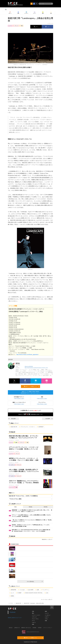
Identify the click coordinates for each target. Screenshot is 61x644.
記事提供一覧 (17, 628)
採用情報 (34, 628)
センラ (12, 593)
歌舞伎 (12, 596)
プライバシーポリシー (48, 628)
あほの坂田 (30, 590)
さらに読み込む (35, 581)
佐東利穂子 (40, 427)
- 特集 (46, 621)
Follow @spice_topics (19, 399)
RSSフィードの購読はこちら (31, 386)
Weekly (30, 507)
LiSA (46, 593)
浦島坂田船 (13, 590)
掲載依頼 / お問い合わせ (26, 628)
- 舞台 (33, 613)
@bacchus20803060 (29, 366)
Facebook (13, 612)
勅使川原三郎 (13, 427)
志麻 (37, 590)
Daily (15, 507)
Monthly (46, 507)
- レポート (47, 617)
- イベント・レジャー (36, 615)
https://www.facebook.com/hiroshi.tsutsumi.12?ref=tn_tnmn (36, 368)
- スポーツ (34, 623)
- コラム (46, 619)
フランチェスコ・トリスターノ (27, 427)
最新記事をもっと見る (47, 539)
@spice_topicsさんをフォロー (15, 618)
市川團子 (19, 593)
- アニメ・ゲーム (35, 619)
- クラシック (34, 617)
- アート (33, 621)
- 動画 (46, 611)
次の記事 (49, 419)
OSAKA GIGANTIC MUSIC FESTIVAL (33, 593)
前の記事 (12, 419)
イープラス (11, 603)
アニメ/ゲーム (45, 590)
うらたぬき (21, 590)
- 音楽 (33, 611)
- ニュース (47, 613)
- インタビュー (47, 615)
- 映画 (33, 624)
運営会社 (11, 628)
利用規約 (40, 628)
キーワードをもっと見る (47, 600)
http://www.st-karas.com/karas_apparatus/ (27, 355)
